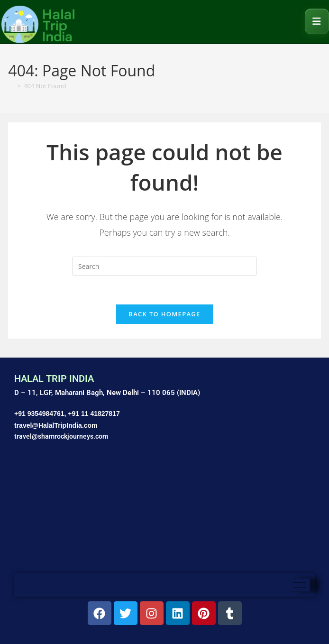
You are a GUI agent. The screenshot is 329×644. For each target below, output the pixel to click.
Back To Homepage (164, 314)
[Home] (11, 86)
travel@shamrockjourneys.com (61, 436)
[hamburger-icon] (299, 585)
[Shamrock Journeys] (164, 512)
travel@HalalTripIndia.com (56, 425)
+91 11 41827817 (94, 414)
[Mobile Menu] (317, 21)
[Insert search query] (164, 266)
